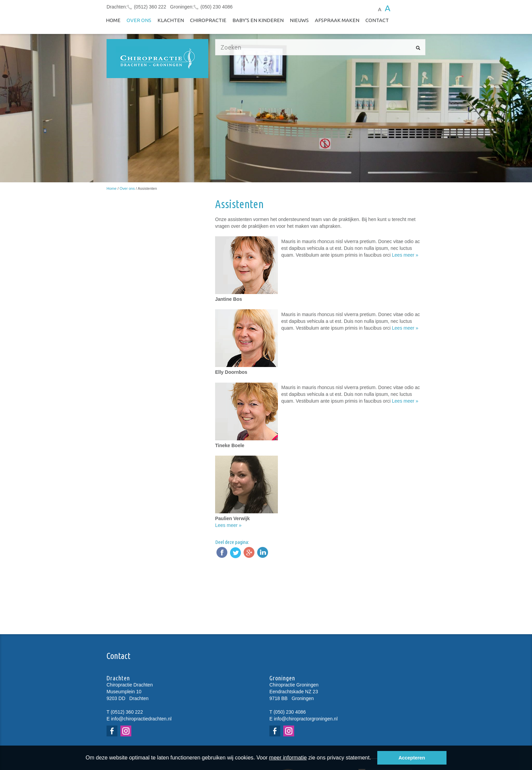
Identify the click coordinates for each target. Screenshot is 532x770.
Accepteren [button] (412, 758)
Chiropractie (208, 20)
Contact (377, 20)
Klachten (171, 20)
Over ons (139, 20)
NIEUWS (299, 20)
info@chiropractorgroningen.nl (306, 719)
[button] (374, 758)
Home (113, 20)
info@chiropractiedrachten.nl (141, 719)
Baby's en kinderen (258, 20)
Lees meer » (405, 255)
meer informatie (288, 758)
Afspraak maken (337, 20)
